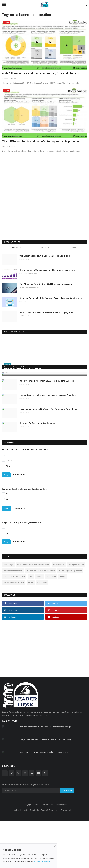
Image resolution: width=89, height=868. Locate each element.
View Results (19, 522)
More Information (42, 861)
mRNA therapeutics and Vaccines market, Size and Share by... (42, 73)
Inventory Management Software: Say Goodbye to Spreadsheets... (50, 456)
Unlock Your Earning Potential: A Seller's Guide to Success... (48, 428)
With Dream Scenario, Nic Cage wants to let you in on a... (46, 256)
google (63, 624)
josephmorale (8, 78)
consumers (51, 624)
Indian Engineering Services (70, 618)
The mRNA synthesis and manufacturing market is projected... (42, 141)
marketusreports (26, 273)
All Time (73, 248)
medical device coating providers (41, 618)
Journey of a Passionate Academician (37, 470)
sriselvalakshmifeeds (28, 287)
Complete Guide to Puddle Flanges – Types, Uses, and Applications (51, 298)
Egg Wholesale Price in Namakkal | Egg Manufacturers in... (47, 284)
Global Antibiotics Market (14, 624)
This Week (16, 248)
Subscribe (67, 837)
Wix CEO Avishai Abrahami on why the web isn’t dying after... (47, 312)
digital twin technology (13, 618)
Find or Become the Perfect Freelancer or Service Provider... (48, 442)
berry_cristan (7, 146)
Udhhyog (23, 301)
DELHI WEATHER (45, 348)
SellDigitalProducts (76, 612)
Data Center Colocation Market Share (33, 612)
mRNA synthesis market (14, 630)
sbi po (31, 630)
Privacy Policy (67, 857)
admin (22, 259)
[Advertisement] (31, 182)
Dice (31, 624)
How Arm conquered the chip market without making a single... (46, 774)
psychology (8, 612)
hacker (39, 624)
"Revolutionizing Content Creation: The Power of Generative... (48, 270)
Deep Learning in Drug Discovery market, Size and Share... (44, 799)
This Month (45, 248)
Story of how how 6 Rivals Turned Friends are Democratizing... (46, 786)
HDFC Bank (42, 630)
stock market (59, 612)
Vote (6, 522)
